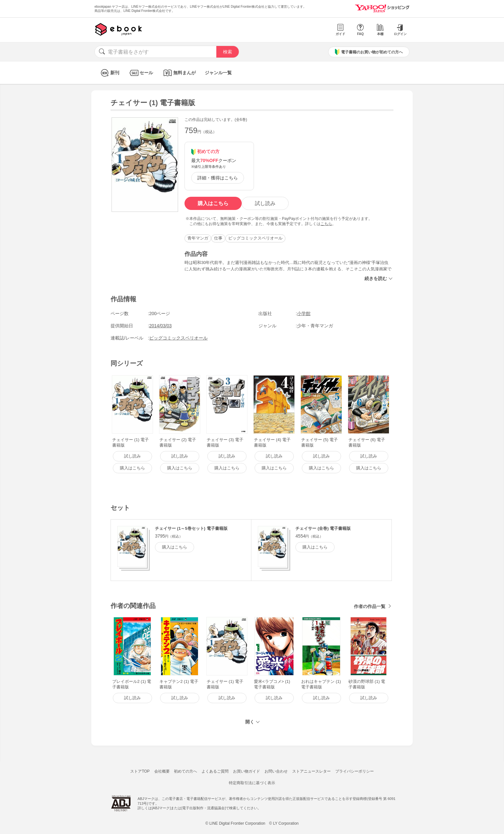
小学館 (304, 313)
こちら (326, 224)
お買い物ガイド (247, 771)
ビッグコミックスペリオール (255, 238)
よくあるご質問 (215, 771)
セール (141, 73)
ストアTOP (140, 771)
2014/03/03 (160, 326)
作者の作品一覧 (370, 606)
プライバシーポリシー (355, 771)
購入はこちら (213, 203)
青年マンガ (198, 238)
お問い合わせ (276, 771)
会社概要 (162, 771)
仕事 (218, 238)
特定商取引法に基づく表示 (252, 783)
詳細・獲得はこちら (218, 178)
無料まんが (179, 73)
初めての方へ (185, 771)
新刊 (109, 73)
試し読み (265, 203)
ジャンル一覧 (218, 73)
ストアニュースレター (311, 771)
